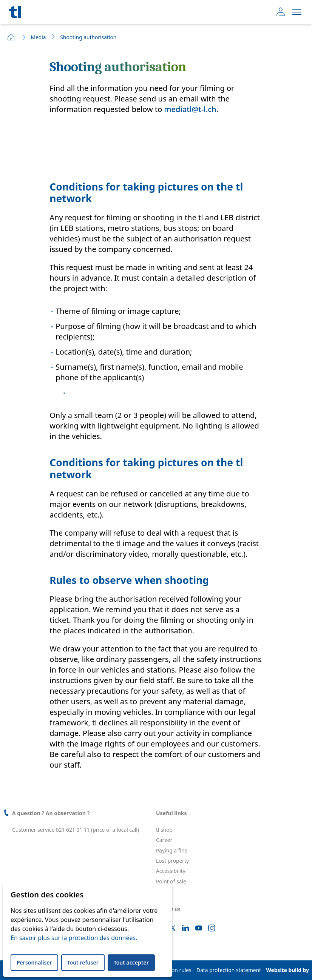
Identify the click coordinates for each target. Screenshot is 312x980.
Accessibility (171, 871)
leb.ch (163, 892)
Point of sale (171, 881)
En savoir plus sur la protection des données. (74, 938)
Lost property (172, 861)
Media (38, 37)
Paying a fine (172, 850)
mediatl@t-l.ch (190, 109)
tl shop (164, 830)
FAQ (161, 902)
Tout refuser (83, 962)
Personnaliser (34, 962)
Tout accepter (131, 962)
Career (164, 840)
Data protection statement (229, 970)
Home (11, 37)
